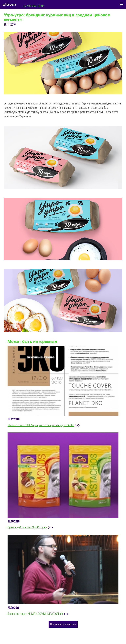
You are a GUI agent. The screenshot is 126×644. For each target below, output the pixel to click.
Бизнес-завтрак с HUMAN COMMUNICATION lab (35, 614)
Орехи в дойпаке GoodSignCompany (27, 528)
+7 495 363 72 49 (33, 6)
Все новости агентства (63, 624)
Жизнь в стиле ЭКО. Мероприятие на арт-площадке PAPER (41, 425)
